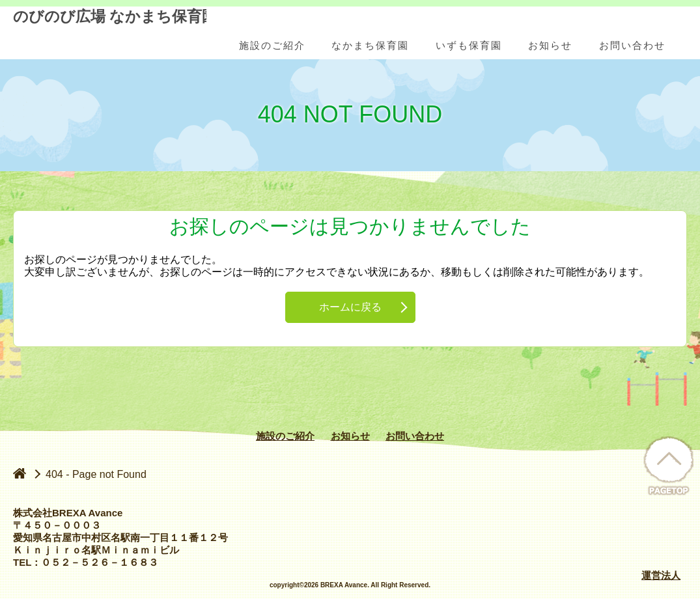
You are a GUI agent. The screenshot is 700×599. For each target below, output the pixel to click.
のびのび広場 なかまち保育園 (110, 34)
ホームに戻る (350, 307)
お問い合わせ (415, 436)
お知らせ (350, 436)
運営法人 (661, 575)
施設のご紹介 (285, 436)
